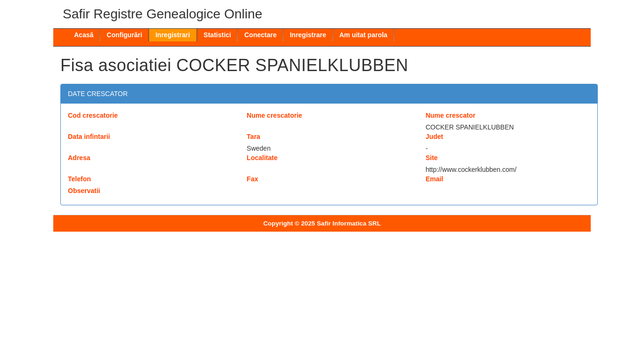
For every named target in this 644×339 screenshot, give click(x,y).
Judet (434, 137)
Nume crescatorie (274, 115)
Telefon (79, 179)
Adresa (79, 158)
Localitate (262, 158)
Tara (253, 137)
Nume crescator (451, 115)
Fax (252, 179)
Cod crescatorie (93, 115)
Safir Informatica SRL (349, 223)
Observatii (84, 191)
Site (432, 158)
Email (434, 179)
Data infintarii (89, 137)
